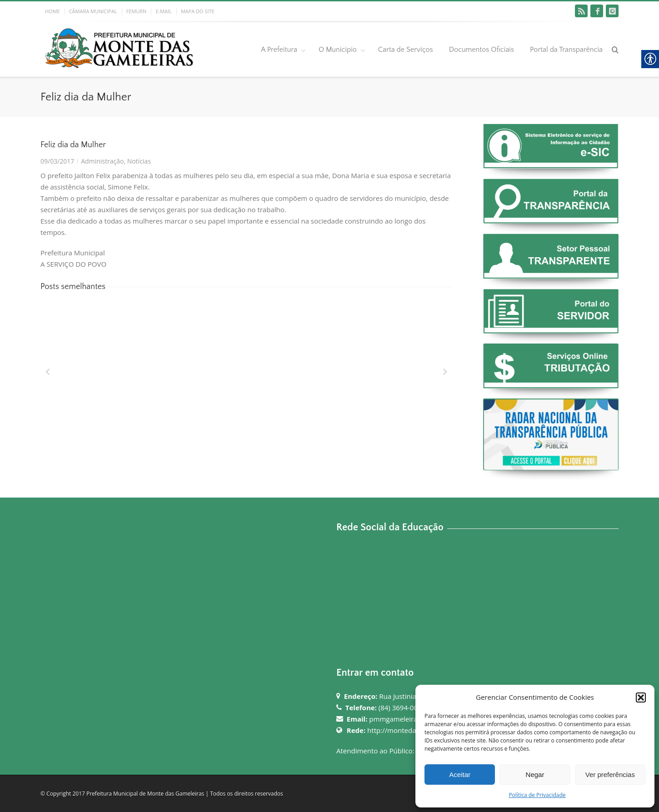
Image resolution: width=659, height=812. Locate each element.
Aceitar (460, 775)
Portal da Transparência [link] (566, 50)
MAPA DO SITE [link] (198, 11)
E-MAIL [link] (163, 11)
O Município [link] (338, 50)
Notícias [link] (139, 161)
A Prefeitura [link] (279, 50)
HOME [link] (52, 11)
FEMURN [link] (137, 11)
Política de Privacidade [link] (537, 795)
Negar (535, 775)
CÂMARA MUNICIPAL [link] (93, 11)
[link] (581, 11)
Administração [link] (102, 161)
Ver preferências (610, 775)
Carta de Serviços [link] (406, 50)
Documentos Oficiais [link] (482, 50)
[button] (641, 697)
